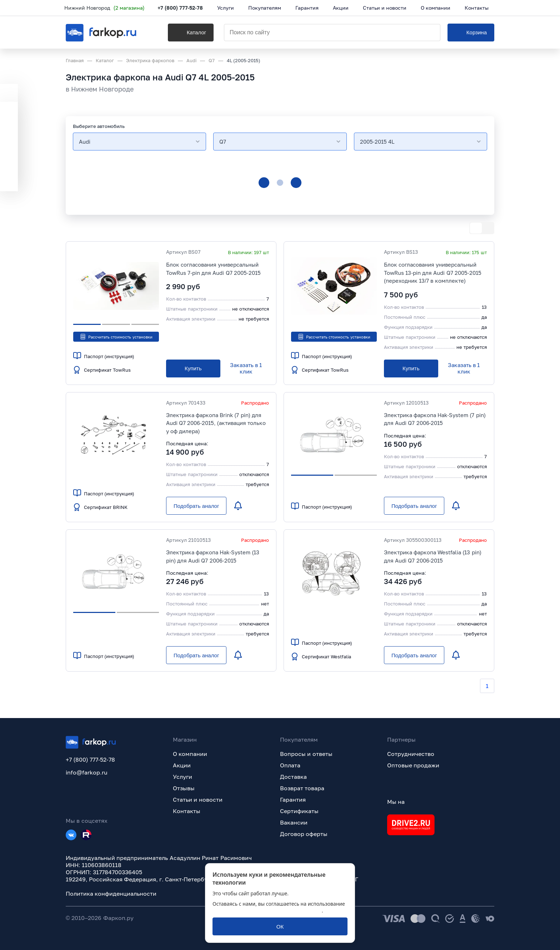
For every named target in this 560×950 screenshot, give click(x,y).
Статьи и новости (198, 800)
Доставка (293, 777)
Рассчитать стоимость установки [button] (116, 337)
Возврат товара (302, 788)
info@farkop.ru (87, 772)
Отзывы (184, 788)
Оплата (290, 765)
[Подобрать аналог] (196, 506)
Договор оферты (304, 834)
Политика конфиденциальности (111, 894)
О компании (190, 754)
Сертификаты (299, 811)
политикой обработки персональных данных (267, 911)
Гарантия (293, 800)
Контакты (187, 811)
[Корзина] (471, 33)
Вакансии (294, 822)
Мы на (396, 802)
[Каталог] (189, 33)
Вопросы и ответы (306, 754)
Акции (182, 765)
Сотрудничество (411, 754)
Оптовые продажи (413, 765)
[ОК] (280, 926)
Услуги (182, 777)
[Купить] (193, 368)
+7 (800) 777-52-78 (182, 8)
